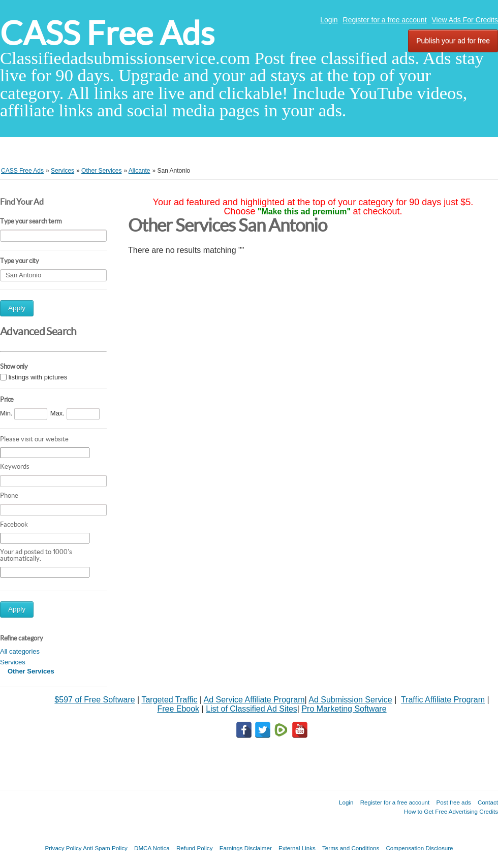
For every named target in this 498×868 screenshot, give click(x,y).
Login (329, 20)
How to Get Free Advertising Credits (451, 811)
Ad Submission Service (350, 700)
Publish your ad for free (453, 41)
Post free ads (453, 802)
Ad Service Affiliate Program (254, 700)
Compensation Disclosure (419, 848)
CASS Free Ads (107, 33)
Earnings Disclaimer (246, 848)
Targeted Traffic (169, 700)
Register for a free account (385, 20)
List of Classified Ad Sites (252, 709)
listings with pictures (38, 378)
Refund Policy (195, 848)
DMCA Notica (152, 848)
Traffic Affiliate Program (443, 700)
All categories (20, 651)
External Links (297, 848)
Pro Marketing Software (344, 709)
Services (13, 662)
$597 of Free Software (95, 700)
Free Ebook (178, 709)
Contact (488, 802)
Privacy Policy (63, 848)
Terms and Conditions (351, 848)
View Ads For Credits (465, 20)
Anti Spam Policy (105, 848)
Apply (17, 308)
